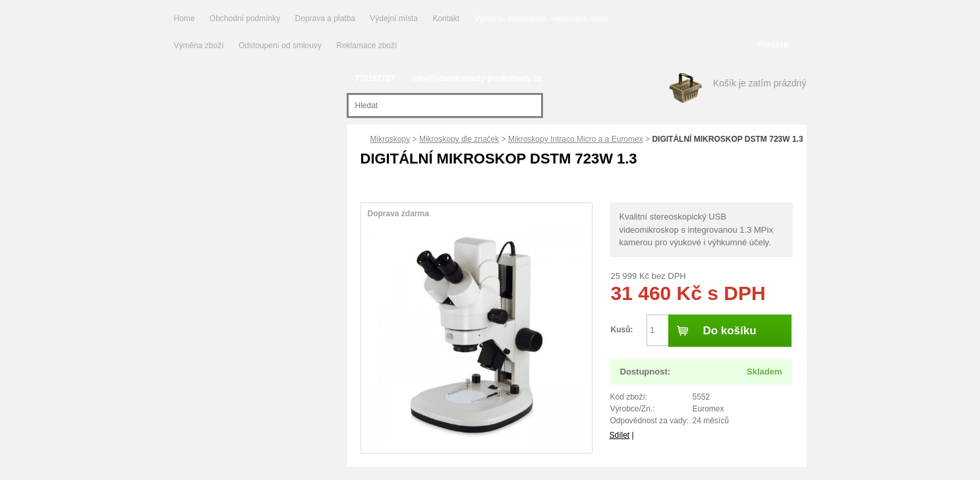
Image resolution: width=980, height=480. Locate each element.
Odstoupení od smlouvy (281, 45)
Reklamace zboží (366, 45)
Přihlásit (773, 45)
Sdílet (620, 435)
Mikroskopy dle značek (459, 139)
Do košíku (729, 331)
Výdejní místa (394, 18)
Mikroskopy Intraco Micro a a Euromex (576, 139)
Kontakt (446, 18)
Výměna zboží (200, 45)
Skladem (764, 372)
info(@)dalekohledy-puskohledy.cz (477, 78)
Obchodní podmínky (245, 18)
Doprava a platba (325, 18)
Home (185, 18)
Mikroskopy (390, 139)
